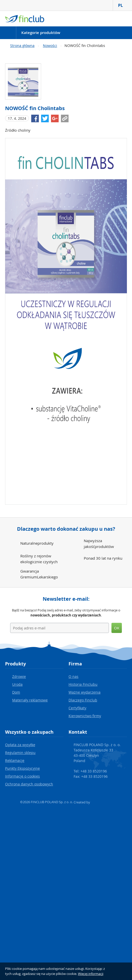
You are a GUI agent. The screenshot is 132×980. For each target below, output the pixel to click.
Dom (16, 692)
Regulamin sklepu (20, 753)
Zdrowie (19, 676)
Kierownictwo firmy (85, 716)
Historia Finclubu (83, 684)
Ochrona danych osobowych (29, 784)
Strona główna (22, 46)
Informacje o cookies (22, 776)
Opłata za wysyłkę (20, 745)
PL (122, 5)
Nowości (50, 46)
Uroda (17, 684)
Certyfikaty (77, 708)
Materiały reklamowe (30, 700)
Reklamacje (15, 760)
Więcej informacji (91, 974)
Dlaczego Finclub (83, 700)
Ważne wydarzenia (85, 692)
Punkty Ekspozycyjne (22, 768)
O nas (73, 676)
